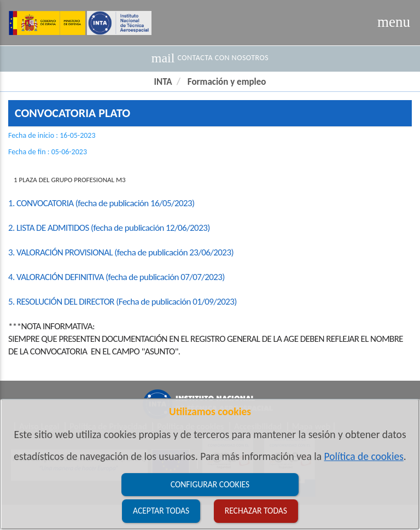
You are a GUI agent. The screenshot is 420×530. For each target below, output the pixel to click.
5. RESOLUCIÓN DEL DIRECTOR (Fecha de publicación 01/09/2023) (122, 302)
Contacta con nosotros (210, 58)
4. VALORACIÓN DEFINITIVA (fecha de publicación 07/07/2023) (116, 277)
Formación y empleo (227, 82)
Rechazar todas (256, 511)
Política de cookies (363, 456)
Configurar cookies (210, 484)
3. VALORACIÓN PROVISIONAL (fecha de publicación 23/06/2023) (121, 252)
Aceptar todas (161, 511)
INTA (163, 82)
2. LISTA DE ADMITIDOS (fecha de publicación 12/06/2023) (109, 228)
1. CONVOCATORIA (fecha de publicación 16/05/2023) (101, 203)
